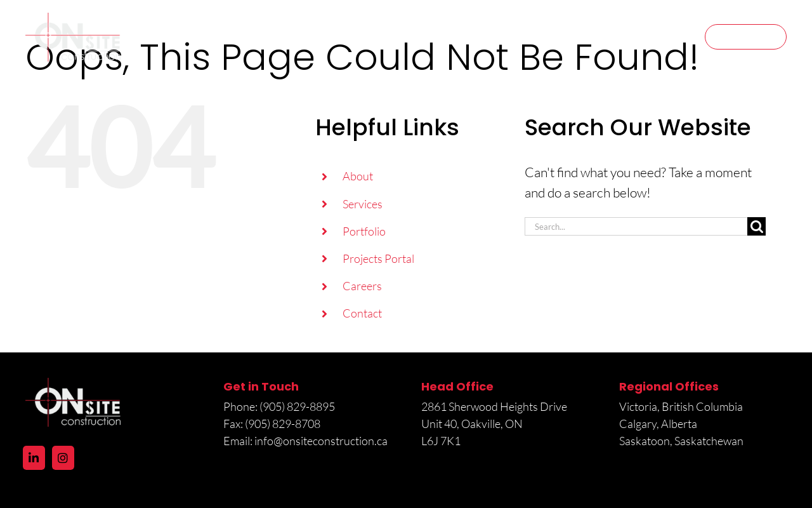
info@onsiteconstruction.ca (321, 441)
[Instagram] (63, 458)
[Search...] (636, 226)
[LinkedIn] (34, 458)
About (358, 176)
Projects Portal (378, 258)
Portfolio (364, 231)
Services (363, 204)
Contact (362, 313)
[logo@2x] (73, 19)
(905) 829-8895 (298, 406)
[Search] (756, 226)
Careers (362, 286)
